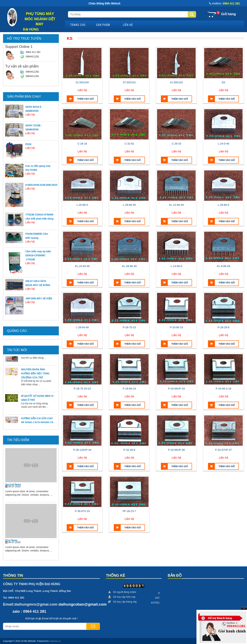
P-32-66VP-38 (176, 450)
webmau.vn (55, 641)
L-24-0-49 (223, 144)
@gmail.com (95, 604)
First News (11, 540)
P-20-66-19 (176, 327)
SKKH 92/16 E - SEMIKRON (34, 109)
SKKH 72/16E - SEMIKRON (34, 128)
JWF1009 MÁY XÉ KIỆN (39, 299)
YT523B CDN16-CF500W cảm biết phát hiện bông (40, 217)
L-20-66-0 (82, 205)
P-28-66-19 (129, 389)
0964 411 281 (33, 52)
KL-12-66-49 (176, 205)
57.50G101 (129, 82)
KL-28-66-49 (129, 266)
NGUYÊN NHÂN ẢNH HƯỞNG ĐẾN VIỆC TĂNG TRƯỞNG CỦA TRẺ (35, 376)
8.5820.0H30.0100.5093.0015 (42, 185)
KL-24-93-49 (82, 266)
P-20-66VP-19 (176, 389)
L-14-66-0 (176, 266)
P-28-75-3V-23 (82, 389)
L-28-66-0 (223, 205)
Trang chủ (78, 25)
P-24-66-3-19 (223, 389)
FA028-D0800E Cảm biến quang (37, 236)
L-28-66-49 (129, 205)
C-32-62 (129, 144)
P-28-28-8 (224, 327)
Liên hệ (128, 25)
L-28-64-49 (82, 327)
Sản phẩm (103, 25)
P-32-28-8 (129, 450)
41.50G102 (176, 82)
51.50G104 (82, 82)
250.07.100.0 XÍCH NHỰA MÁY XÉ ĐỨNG (38, 283)
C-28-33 (176, 144)
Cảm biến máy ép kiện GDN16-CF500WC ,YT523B (38, 255)
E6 (224, 82)
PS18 (28, 144)
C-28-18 (82, 144)
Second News (13, 485)
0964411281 (32, 57)
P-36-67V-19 (82, 511)
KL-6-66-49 (223, 266)
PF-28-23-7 (129, 511)
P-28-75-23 (129, 327)
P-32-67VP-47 (223, 450)
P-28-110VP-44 (82, 450)
